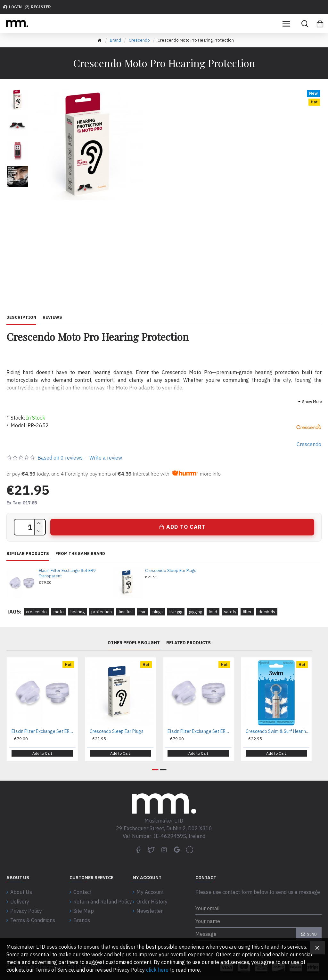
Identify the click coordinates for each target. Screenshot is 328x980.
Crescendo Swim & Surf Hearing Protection (278, 731)
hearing (78, 612)
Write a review (106, 458)
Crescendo (139, 40)
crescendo (36, 612)
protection (102, 612)
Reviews (52, 317)
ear (143, 612)
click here (157, 970)
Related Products (189, 643)
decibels (267, 612)
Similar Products (28, 554)
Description (21, 317)
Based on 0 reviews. (61, 458)
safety (230, 612)
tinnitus (126, 612)
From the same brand (80, 554)
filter (247, 612)
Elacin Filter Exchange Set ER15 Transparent (200, 731)
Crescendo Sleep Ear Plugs (171, 571)
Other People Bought (134, 643)
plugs (158, 612)
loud (213, 612)
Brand (115, 40)
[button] (155, 769)
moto (59, 612)
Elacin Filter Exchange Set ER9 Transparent (67, 573)
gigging (196, 612)
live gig (176, 612)
